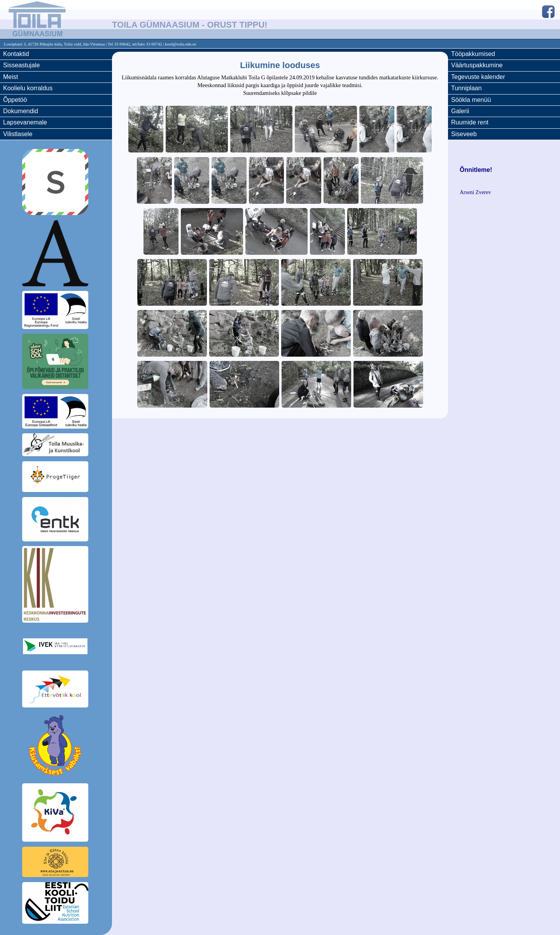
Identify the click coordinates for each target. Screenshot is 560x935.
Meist (10, 77)
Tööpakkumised (473, 54)
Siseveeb (464, 134)
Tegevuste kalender (478, 77)
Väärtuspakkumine (477, 65)
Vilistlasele (18, 134)
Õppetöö (15, 100)
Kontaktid (16, 54)
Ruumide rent (470, 122)
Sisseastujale (21, 65)
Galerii (460, 111)
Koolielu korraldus (28, 88)
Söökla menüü (471, 100)
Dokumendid (21, 111)
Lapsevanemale (25, 122)
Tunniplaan (466, 88)
